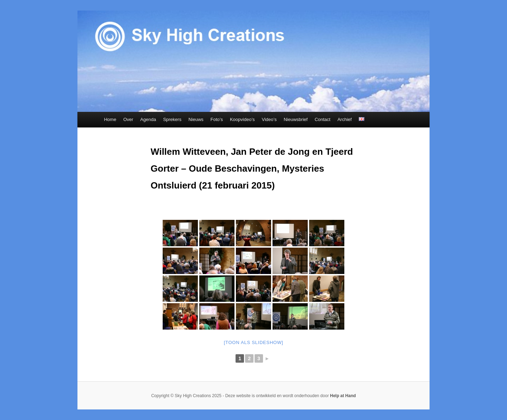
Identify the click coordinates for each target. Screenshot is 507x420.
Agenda (148, 119)
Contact (323, 119)
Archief (344, 119)
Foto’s (217, 119)
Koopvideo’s (242, 119)
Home (110, 119)
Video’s (269, 119)
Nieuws (196, 119)
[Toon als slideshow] (254, 342)
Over (128, 119)
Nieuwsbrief (296, 119)
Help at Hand (343, 396)
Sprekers (172, 119)
